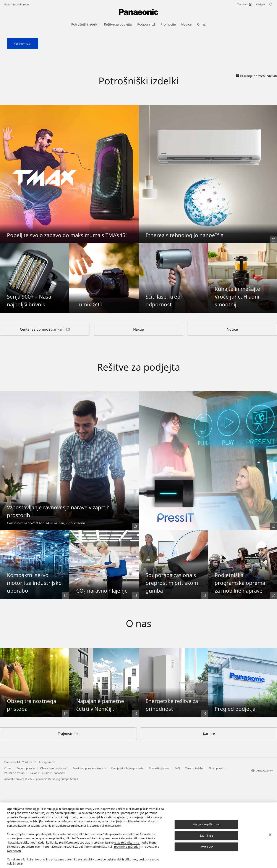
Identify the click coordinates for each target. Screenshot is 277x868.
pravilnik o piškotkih (127, 851)
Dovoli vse (206, 851)
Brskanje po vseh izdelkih (256, 160)
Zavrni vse (206, 839)
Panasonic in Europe (17, 4)
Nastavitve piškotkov (207, 828)
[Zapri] (270, 839)
